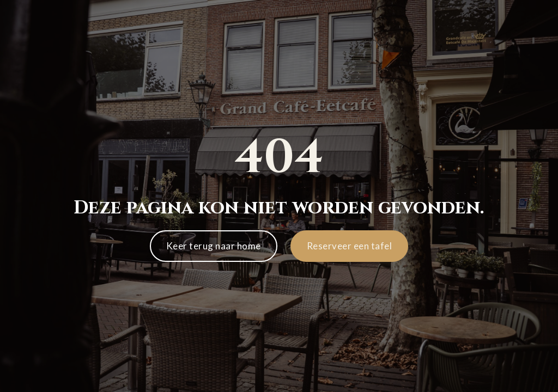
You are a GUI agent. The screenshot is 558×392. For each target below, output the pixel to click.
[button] (350, 246)
